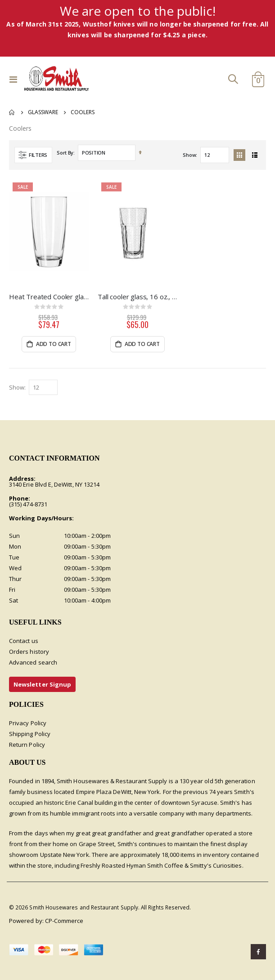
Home (12, 112)
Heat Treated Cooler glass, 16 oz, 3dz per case (49, 297)
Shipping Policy (30, 734)
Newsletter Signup (42, 684)
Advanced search (33, 662)
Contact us (24, 641)
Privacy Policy (28, 723)
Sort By (65, 153)
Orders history (29, 652)
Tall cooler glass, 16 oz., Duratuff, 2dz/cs (137, 297)
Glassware (43, 112)
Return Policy (27, 745)
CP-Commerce (64, 921)
